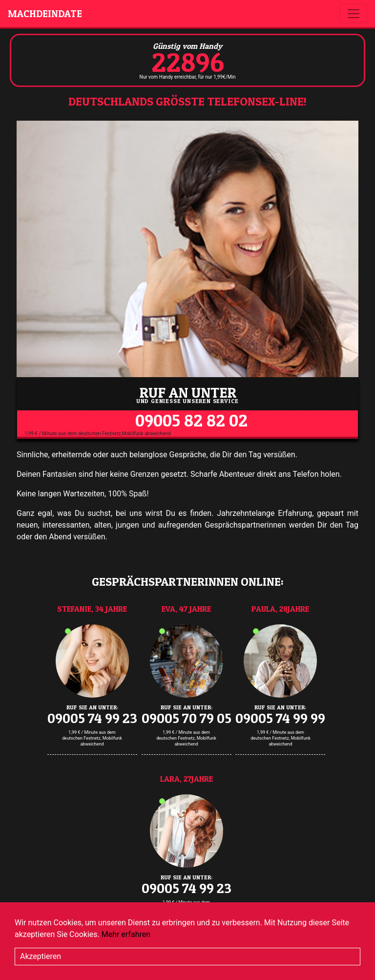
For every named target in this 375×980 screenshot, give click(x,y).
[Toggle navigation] (354, 14)
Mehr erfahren (126, 934)
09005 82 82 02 (191, 420)
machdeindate (45, 14)
